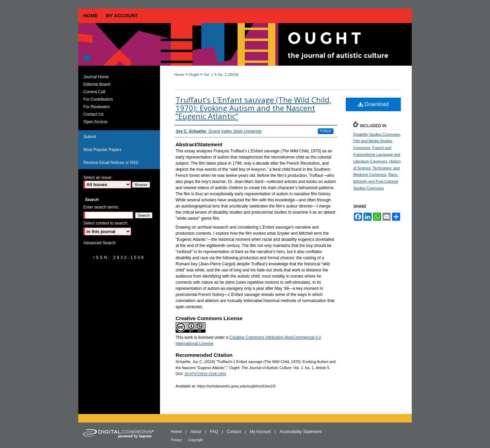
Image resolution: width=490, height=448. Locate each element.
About (197, 432)
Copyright (196, 440)
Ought (194, 74)
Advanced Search (100, 243)
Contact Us (93, 114)
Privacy (177, 440)
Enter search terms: (101, 207)
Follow (326, 131)
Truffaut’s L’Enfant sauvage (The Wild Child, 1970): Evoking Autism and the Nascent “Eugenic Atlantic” (254, 108)
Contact (235, 432)
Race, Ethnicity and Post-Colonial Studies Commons (376, 181)
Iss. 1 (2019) (228, 74)
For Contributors (98, 99)
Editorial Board (97, 84)
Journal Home (96, 77)
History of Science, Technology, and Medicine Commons (377, 168)
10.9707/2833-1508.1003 (205, 374)
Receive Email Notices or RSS (111, 163)
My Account (261, 432)
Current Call (94, 92)
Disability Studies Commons (377, 134)
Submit (90, 137)
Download (373, 104)
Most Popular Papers (102, 150)
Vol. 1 (209, 74)
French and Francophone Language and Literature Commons (377, 154)
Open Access (95, 122)
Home (179, 74)
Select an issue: (98, 178)
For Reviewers (96, 107)
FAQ (215, 432)
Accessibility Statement (301, 432)
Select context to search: (106, 223)
